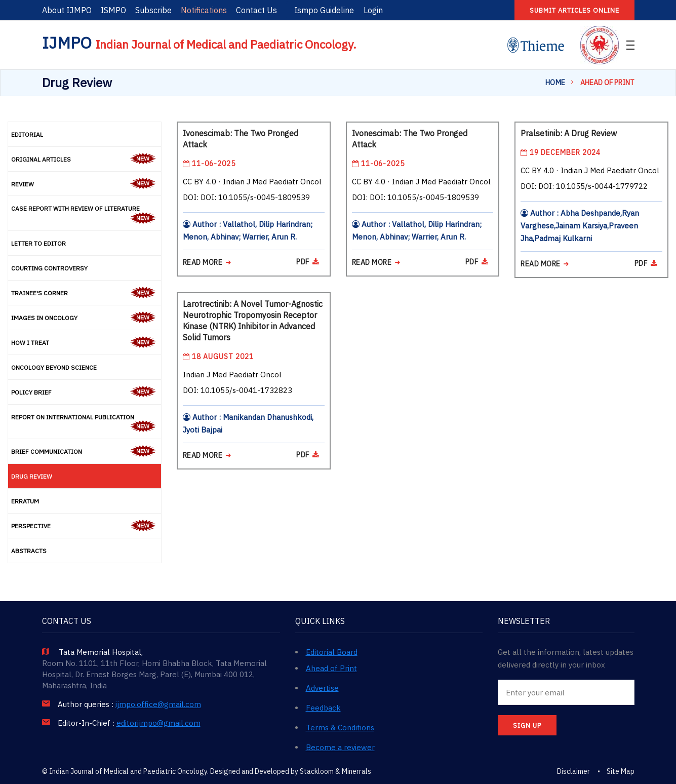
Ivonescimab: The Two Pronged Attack (241, 139)
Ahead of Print (331, 668)
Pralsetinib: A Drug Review (569, 133)
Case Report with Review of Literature (75, 208)
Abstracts (29, 551)
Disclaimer (573, 771)
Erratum (25, 501)
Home (555, 83)
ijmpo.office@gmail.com (158, 704)
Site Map (621, 771)
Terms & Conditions (340, 728)
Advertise (322, 688)
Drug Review (32, 476)
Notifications (204, 10)
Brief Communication (47, 452)
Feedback (323, 708)
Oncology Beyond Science (54, 367)
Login (373, 10)
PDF (308, 262)
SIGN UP (527, 726)
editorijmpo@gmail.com (158, 723)
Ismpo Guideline (324, 10)
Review (23, 184)
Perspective (31, 526)
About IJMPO (67, 10)
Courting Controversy (49, 268)
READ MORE (207, 262)
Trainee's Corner (39, 293)
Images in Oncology (44, 318)
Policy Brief (31, 392)
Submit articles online (574, 10)
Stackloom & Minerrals (335, 771)
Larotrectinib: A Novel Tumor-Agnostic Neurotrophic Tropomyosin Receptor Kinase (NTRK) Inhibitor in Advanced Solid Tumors (253, 321)
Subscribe (153, 10)
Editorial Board (332, 652)
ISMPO (113, 10)
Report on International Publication (73, 417)
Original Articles (41, 159)
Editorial (27, 134)
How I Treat (30, 343)
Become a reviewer (340, 747)
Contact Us (256, 10)
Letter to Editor (38, 243)
